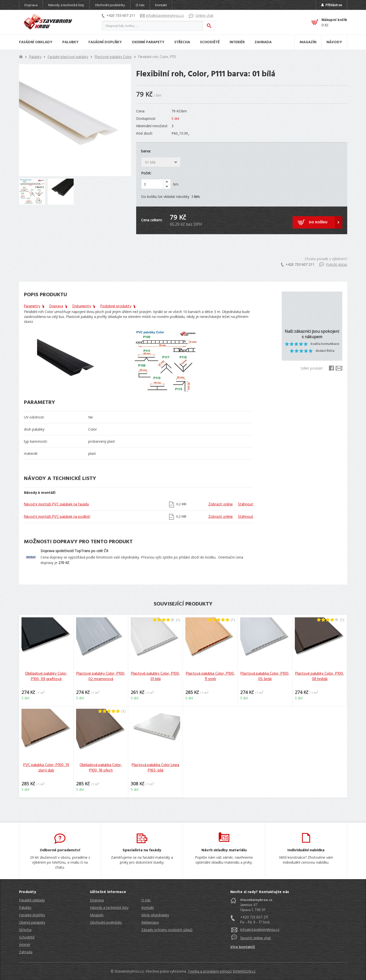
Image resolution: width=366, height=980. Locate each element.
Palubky (35, 57)
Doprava (31, 5)
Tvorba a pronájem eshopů (210, 971)
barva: (146, 151)
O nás (140, 5)
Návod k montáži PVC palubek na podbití (57, 517)
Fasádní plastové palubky (68, 57)
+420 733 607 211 (118, 15)
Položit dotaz (333, 264)
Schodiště (27, 937)
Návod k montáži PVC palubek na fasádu (56, 504)
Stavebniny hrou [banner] (48, 22)
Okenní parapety (32, 922)
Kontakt (161, 5)
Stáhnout (246, 504)
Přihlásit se (332, 5)
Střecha (25, 930)
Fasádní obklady (32, 900)
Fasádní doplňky (32, 915)
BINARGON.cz (244, 971)
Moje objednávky (155, 915)
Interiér (25, 945)
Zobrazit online (221, 504)
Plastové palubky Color (113, 57)
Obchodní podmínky (110, 5)
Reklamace (150, 922)
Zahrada (26, 952)
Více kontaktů (243, 947)
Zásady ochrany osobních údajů (167, 930)
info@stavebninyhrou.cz (162, 15)
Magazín (97, 915)
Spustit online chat (256, 938)
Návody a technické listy (66, 5)
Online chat (201, 15)
